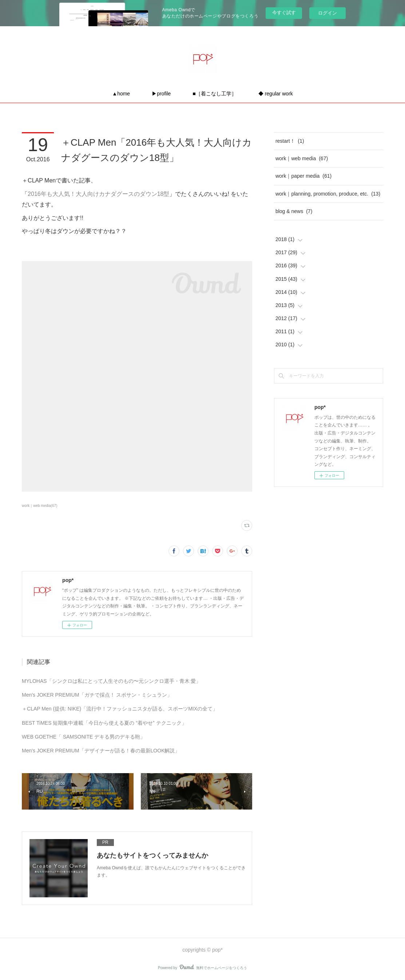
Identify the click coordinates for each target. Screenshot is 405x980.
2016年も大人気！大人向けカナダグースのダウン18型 (98, 194)
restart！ (290, 141)
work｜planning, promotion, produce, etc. (328, 194)
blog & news (294, 211)
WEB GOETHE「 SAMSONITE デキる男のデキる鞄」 (84, 737)
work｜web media (302, 158)
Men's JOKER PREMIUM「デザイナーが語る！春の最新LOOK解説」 (101, 751)
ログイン (327, 13)
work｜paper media (303, 176)
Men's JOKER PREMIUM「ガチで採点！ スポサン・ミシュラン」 (97, 695)
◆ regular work (276, 94)
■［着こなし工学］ (214, 94)
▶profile (161, 94)
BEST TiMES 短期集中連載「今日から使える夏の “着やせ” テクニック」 (104, 723)
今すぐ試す (284, 13)
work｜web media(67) (39, 506)
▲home (121, 94)
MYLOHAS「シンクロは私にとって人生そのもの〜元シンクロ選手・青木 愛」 (111, 681)
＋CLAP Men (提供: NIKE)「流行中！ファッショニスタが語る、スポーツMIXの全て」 (120, 709)
